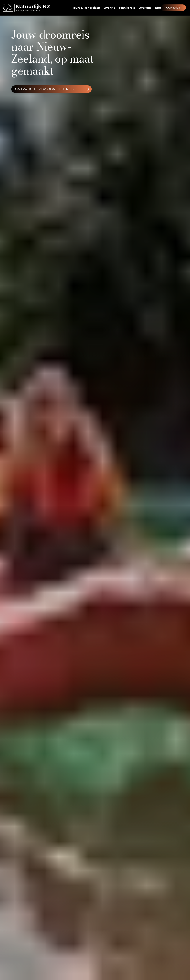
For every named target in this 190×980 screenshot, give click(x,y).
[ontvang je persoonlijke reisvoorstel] (51, 89)
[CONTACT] (173, 8)
